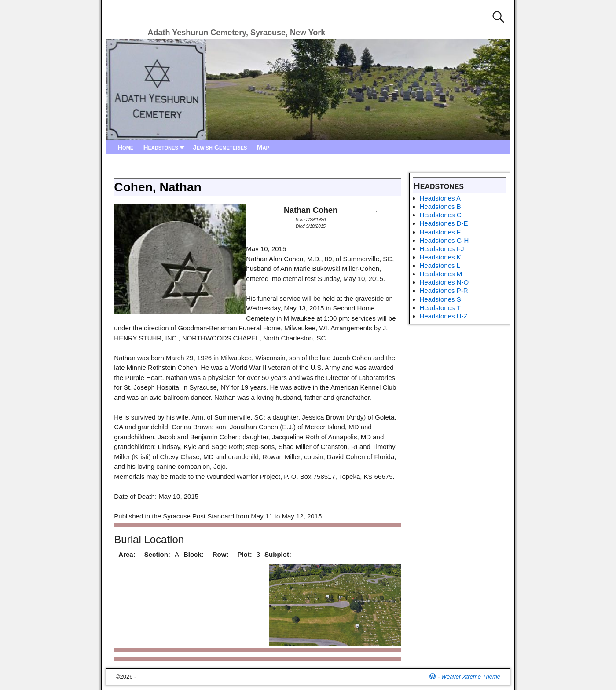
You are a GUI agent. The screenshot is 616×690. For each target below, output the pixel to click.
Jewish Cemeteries (220, 147)
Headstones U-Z (444, 316)
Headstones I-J (442, 249)
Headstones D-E (444, 223)
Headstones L (440, 265)
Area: (127, 554)
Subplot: (278, 554)
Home (125, 147)
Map (263, 147)
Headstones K (440, 257)
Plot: (244, 554)
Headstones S (440, 299)
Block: (194, 554)
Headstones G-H (444, 240)
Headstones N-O (444, 282)
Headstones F (440, 232)
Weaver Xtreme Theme (471, 677)
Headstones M (441, 274)
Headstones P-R (444, 290)
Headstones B (440, 206)
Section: (157, 554)
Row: (221, 554)
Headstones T (440, 308)
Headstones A (440, 198)
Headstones (166, 147)
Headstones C (441, 215)
